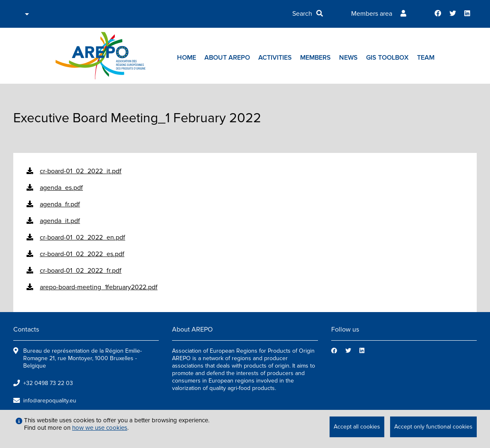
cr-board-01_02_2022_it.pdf (81, 171)
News (348, 58)
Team (426, 58)
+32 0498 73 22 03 (48, 383)
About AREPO (227, 58)
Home (187, 58)
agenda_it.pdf (60, 221)
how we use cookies (100, 428)
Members (315, 58)
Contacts (26, 329)
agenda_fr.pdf (60, 204)
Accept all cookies (357, 427)
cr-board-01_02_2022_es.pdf (82, 254)
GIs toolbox (387, 58)
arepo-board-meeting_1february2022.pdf (99, 287)
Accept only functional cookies (433, 427)
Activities (275, 58)
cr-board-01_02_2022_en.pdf (82, 237)
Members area (372, 14)
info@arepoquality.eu (50, 401)
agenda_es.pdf (61, 188)
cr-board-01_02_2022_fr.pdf (81, 271)
